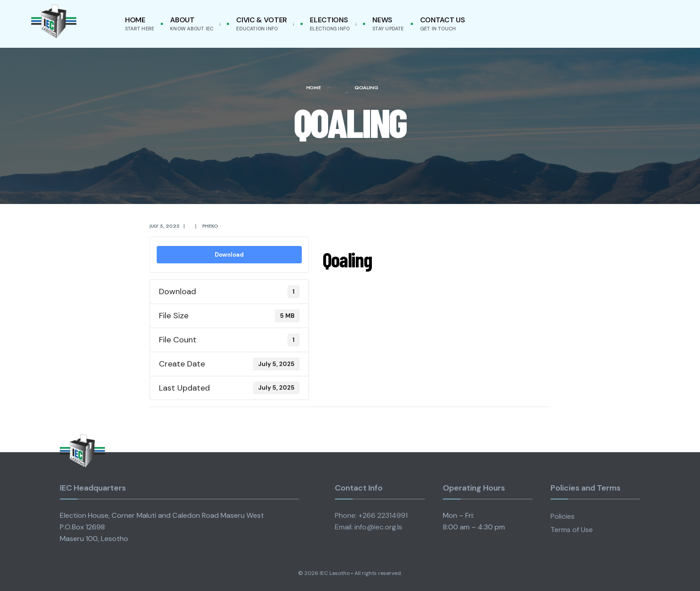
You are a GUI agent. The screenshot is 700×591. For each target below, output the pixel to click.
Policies (562, 516)
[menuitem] (194, 24)
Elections (330, 23)
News (388, 23)
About (192, 23)
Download (229, 255)
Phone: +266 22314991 (371, 515)
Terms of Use (572, 530)
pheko (210, 226)
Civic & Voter (262, 23)
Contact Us (443, 23)
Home (140, 23)
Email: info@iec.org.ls (369, 527)
